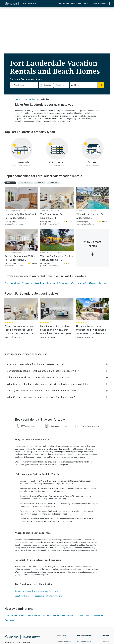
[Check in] (46, 85)
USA (24, 99)
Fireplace (103, 283)
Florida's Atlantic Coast (14, 616)
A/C (85, 283)
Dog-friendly (25, 183)
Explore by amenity (64, 641)
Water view (64, 283)
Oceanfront (40, 283)
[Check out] (62, 85)
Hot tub (40, 183)
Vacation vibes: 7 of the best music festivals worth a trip (39, 596)
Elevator (93, 283)
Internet (53, 183)
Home (18, 99)
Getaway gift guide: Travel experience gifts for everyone (39, 591)
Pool (6, 283)
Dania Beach (98, 616)
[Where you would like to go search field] (24, 85)
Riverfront (52, 283)
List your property (84, 641)
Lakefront (15, 283)
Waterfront (76, 283)
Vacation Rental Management (70, 4)
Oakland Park (84, 616)
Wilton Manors (68, 616)
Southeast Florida (51, 616)
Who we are (106, 641)
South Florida (34, 616)
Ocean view (27, 283)
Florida (31, 99)
